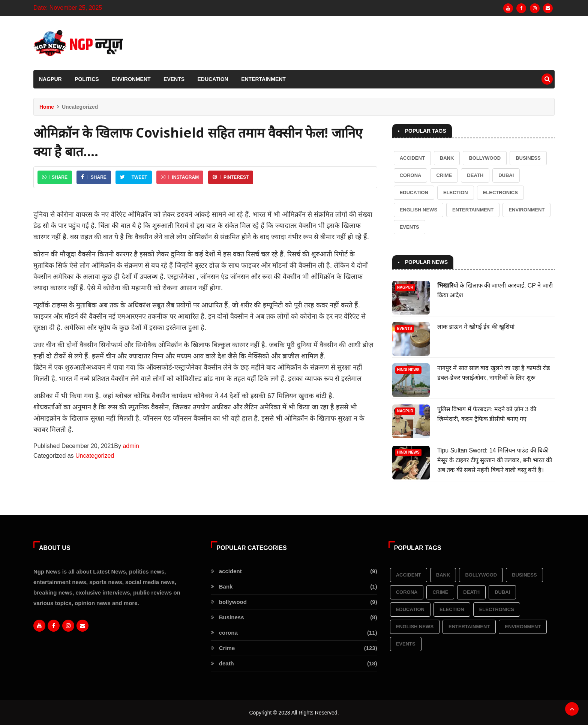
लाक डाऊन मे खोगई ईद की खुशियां (476, 327)
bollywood (485, 158)
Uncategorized (95, 456)
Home (47, 107)
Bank (447, 158)
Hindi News (408, 370)
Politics (87, 79)
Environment (131, 79)
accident (412, 158)
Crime (444, 175)
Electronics (500, 192)
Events (174, 79)
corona (411, 175)
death (475, 175)
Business (528, 158)
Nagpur (50, 79)
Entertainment (263, 79)
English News (418, 210)
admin (131, 446)
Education (213, 79)
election (456, 192)
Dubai (506, 175)
